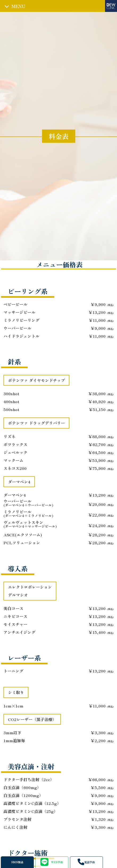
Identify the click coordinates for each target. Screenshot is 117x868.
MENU (18, 6)
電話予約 (86, 862)
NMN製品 (17, 862)
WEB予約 (52, 862)
